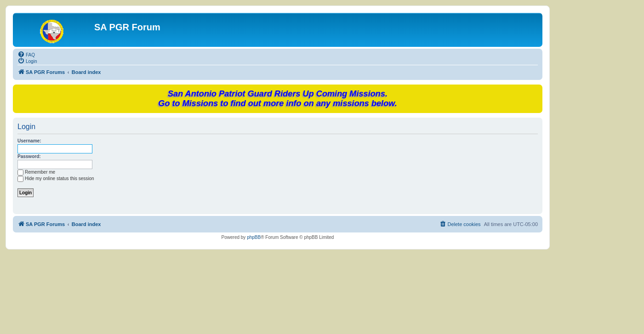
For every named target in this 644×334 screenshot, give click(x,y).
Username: (29, 141)
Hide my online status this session (56, 178)
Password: (29, 156)
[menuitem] (26, 54)
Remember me (36, 172)
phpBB (254, 237)
